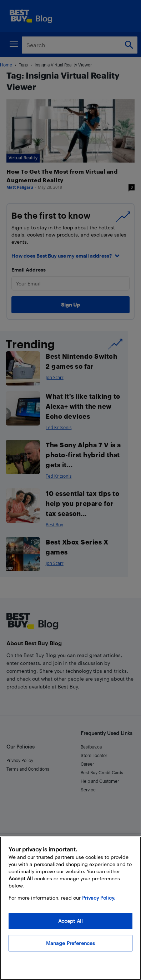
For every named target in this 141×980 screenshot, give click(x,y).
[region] (70, 908)
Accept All (70, 921)
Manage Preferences (71, 943)
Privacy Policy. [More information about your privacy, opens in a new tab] (99, 898)
